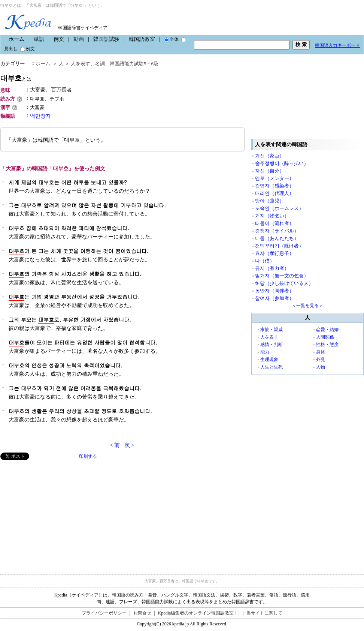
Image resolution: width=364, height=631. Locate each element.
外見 (321, 360)
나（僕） (265, 261)
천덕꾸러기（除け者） (279, 246)
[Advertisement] (57, 513)
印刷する (88, 456)
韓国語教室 (142, 39)
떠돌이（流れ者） (274, 223)
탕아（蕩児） (270, 201)
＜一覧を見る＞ (307, 306)
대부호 (16, 78)
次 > (129, 445)
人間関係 (325, 337)
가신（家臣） (270, 156)
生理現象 (269, 360)
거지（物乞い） (272, 216)
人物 (321, 367)
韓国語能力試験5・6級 (134, 64)
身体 (321, 352)
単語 (39, 39)
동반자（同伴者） (274, 291)
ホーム (16, 39)
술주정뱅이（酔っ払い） (282, 163)
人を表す (81, 64)
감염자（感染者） (274, 186)
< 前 (115, 445)
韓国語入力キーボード (337, 45)
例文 (59, 39)
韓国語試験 (106, 39)
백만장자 (40, 116)
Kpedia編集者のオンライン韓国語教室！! (199, 613)
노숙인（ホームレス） (279, 208)
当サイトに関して (264, 613)
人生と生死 (272, 367)
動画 (79, 39)
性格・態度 (327, 345)
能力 (265, 352)
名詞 (100, 64)
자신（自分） (270, 171)
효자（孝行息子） (274, 253)
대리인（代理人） (274, 193)
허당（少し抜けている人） (284, 283)
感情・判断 (272, 345)
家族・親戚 (272, 330)
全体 (171, 39)
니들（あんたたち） (277, 238)
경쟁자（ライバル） (277, 231)
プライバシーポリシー (104, 613)
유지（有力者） (272, 268)
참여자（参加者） (274, 298)
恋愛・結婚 (327, 330)
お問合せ (142, 613)
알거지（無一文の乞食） (282, 276)
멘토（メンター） (274, 178)
